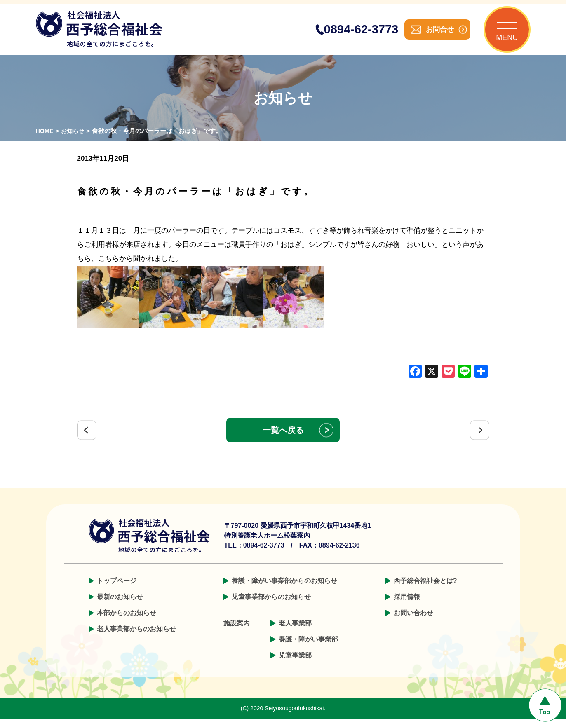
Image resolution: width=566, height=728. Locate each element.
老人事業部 (295, 632)
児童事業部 (295, 664)
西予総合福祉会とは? (425, 589)
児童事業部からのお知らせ (271, 605)
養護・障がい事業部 (308, 648)
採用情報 (407, 605)
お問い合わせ (413, 621)
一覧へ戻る (283, 439)
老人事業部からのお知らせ (136, 638)
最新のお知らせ (120, 605)
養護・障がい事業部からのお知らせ (284, 589)
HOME (45, 139)
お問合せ (432, 34)
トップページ (117, 589)
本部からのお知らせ (127, 621)
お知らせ (74, 139)
